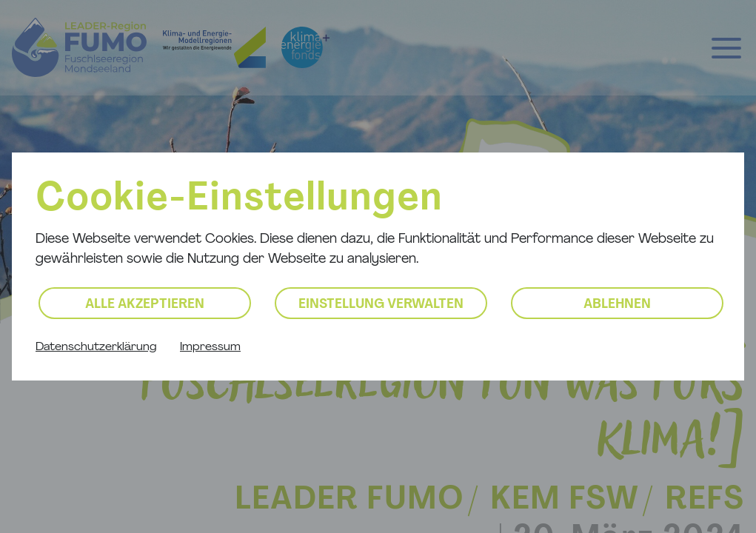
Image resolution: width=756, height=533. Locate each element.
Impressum (210, 347)
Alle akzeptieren (145, 305)
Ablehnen (617, 305)
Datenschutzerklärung (96, 347)
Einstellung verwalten (381, 305)
